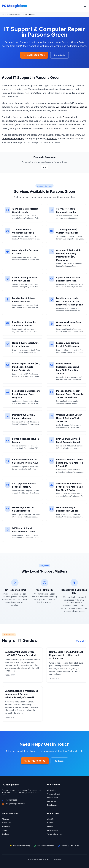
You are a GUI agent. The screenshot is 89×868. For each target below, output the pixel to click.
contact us (52, 139)
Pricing (50, 826)
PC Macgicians (15, 6)
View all (82, 641)
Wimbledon (6, 826)
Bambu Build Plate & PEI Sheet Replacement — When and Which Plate (66, 655)
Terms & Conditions (55, 834)
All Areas (5, 819)
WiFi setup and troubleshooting (72, 107)
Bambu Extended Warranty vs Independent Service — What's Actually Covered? (21, 694)
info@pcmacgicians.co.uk (15, 804)
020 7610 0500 (11, 800)
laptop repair (36, 117)
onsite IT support (64, 117)
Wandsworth (7, 823)
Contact (50, 823)
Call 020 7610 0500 (34, 55)
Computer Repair (54, 794)
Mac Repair (52, 801)
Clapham (5, 834)
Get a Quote (60, 55)
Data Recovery (53, 805)
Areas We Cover (14, 14)
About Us (51, 819)
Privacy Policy (53, 830)
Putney (5, 830)
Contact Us (59, 761)
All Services (52, 790)
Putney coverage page (13, 139)
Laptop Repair (53, 798)
